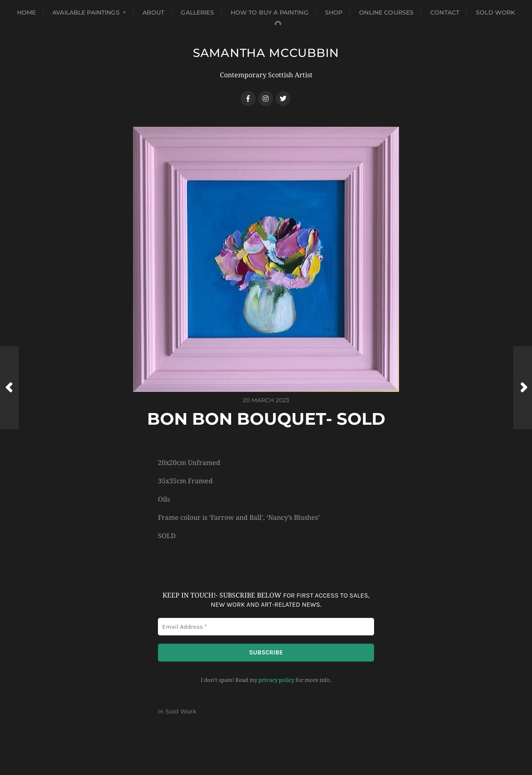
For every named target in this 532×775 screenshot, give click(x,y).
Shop (334, 12)
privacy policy (276, 680)
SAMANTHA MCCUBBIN (266, 53)
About (154, 12)
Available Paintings (86, 12)
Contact (445, 12)
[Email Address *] (266, 627)
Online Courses (386, 12)
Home (27, 12)
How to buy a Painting (270, 12)
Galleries (197, 12)
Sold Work (495, 12)
